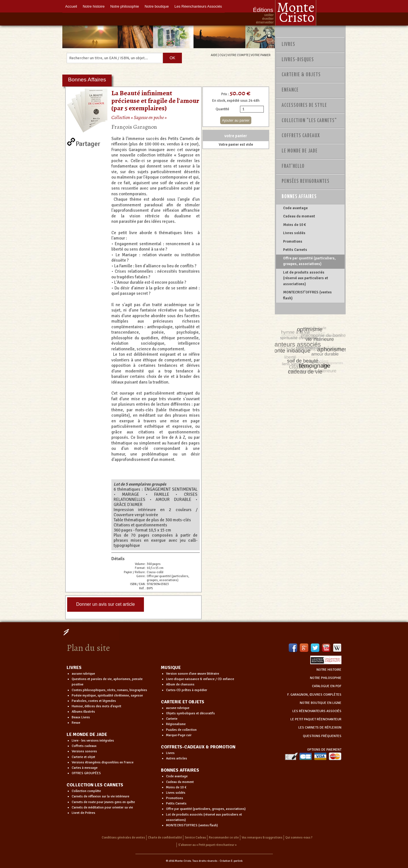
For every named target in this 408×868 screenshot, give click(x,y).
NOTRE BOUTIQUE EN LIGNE (321, 703)
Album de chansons (180, 684)
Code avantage (295, 208)
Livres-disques (298, 60)
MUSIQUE (171, 668)
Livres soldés (294, 233)
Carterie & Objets (301, 75)
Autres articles (177, 758)
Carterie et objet (83, 757)
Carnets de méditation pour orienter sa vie (102, 807)
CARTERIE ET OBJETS (183, 702)
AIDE (214, 55)
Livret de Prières (83, 813)
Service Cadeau (195, 838)
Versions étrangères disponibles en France (103, 762)
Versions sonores (84, 751)
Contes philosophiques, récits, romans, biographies (109, 690)
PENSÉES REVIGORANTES (306, 181)
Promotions (293, 242)
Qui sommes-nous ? (299, 838)
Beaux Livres (81, 717)
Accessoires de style (304, 105)
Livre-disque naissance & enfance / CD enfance (200, 679)
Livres (288, 45)
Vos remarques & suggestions (262, 838)
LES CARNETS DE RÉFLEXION (320, 728)
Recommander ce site (224, 838)
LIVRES (74, 668)
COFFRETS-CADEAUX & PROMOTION (198, 747)
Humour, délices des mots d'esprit (96, 706)
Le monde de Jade (300, 151)
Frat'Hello (293, 166)
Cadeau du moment (299, 216)
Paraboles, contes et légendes (94, 701)
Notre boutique (157, 6)
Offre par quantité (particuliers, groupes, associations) (309, 261)
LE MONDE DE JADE (87, 734)
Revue (76, 723)
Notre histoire (94, 6)
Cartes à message (85, 768)
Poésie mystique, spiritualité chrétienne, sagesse (107, 696)
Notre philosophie (125, 6)
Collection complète (86, 791)
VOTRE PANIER (261, 55)
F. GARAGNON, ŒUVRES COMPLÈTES (314, 695)
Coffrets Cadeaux (301, 136)
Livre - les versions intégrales (93, 741)
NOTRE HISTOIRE (329, 670)
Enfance (290, 90)
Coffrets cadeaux (84, 746)
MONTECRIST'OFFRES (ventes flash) (307, 295)
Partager (88, 143)
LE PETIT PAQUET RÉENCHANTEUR (316, 719)
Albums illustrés (83, 712)
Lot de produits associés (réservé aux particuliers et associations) (306, 278)
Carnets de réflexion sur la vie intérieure (100, 796)
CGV (222, 55)
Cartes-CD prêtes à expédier (187, 690)
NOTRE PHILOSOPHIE (326, 678)
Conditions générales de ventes (123, 838)
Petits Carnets (295, 250)
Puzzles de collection (181, 730)
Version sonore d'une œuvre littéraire (193, 674)
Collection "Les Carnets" (309, 121)
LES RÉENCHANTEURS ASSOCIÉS (317, 711)
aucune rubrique (83, 674)
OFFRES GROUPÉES (86, 773)
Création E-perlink (231, 861)
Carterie (172, 719)
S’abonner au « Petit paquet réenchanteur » (207, 845)
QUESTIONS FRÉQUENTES (322, 736)
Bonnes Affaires (299, 197)
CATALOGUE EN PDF (327, 686)
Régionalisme (176, 724)
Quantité (222, 109)
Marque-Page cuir (179, 735)
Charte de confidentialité (165, 838)
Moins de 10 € (295, 225)
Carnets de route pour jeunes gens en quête (103, 802)
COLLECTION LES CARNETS (95, 785)
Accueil (71, 6)
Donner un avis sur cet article (106, 604)
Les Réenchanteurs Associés (198, 6)
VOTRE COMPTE (238, 55)
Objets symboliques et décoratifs (190, 713)
